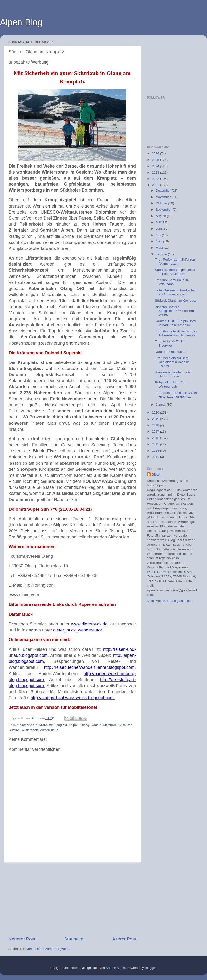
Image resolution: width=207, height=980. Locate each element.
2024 (156, 166)
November (164, 197)
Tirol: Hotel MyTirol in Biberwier (170, 343)
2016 (156, 438)
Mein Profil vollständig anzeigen (170, 601)
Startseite (74, 939)
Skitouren (125, 725)
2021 (156, 185)
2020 (156, 413)
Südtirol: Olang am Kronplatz (176, 300)
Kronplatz (46, 725)
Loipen (74, 725)
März (160, 248)
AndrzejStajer (115, 968)
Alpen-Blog (21, 22)
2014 (156, 451)
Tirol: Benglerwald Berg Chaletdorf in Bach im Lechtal (172, 362)
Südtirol (14, 730)
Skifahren (110, 725)
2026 (156, 153)
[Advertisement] (72, 899)
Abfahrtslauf (29, 725)
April (159, 241)
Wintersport (30, 730)
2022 (156, 179)
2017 (156, 432)
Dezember (164, 191)
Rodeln (96, 725)
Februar (162, 254)
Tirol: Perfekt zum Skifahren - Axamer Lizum (176, 261)
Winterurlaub (49, 730)
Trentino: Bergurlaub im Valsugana (172, 282)
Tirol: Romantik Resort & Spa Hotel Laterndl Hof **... (176, 395)
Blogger (150, 968)
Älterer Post (124, 939)
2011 (156, 457)
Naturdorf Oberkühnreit (172, 352)
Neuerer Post (22, 939)
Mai (159, 235)
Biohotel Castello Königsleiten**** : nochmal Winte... (176, 311)
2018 (156, 425)
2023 (156, 172)
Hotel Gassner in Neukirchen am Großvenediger (176, 292)
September (164, 210)
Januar (161, 405)
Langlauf (61, 725)
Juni (159, 229)
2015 (156, 444)
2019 (156, 419)
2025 (156, 160)
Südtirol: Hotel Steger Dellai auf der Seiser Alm (175, 272)
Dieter (156, 474)
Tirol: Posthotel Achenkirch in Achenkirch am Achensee (176, 333)
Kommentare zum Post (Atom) (48, 949)
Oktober (162, 203)
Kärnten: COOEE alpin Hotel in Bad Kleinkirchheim (176, 323)
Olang (85, 725)
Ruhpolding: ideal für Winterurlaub (170, 384)
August (161, 216)
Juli (159, 222)
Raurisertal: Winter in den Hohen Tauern (173, 374)
